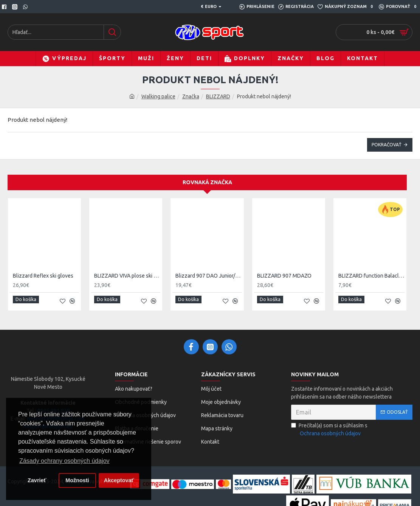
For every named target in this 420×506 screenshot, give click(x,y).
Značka (191, 96)
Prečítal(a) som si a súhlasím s (329, 427)
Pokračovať (387, 145)
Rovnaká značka (207, 182)
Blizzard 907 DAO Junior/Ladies (208, 276)
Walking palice (158, 96)
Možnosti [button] (77, 480)
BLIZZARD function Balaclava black (371, 276)
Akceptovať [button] (119, 480)
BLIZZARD (218, 96)
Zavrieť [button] (37, 480)
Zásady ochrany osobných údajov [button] (64, 461)
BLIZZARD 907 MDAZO (284, 276)
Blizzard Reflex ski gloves (43, 276)
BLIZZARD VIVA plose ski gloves (127, 276)
